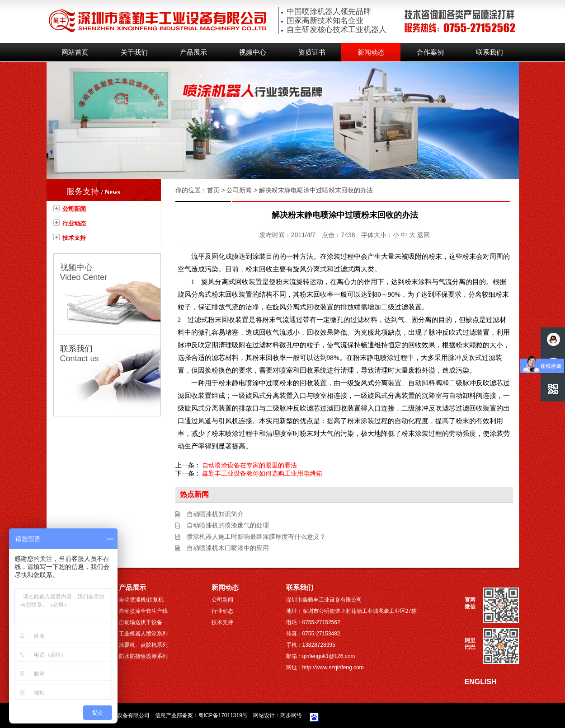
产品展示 (193, 52)
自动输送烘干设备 (141, 622)
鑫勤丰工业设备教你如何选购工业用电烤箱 (262, 473)
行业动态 (74, 223)
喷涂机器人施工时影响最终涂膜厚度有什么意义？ (256, 537)
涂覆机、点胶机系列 (143, 645)
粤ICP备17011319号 (223, 715)
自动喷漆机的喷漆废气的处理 (228, 525)
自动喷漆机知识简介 (215, 514)
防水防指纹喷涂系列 (143, 656)
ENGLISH (481, 682)
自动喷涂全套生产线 (143, 611)
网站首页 (75, 52)
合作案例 (430, 52)
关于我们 (134, 52)
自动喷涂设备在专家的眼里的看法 (250, 465)
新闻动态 (371, 52)
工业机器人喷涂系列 (143, 634)
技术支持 (74, 238)
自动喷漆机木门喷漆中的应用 (228, 548)
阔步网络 (291, 715)
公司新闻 (74, 209)
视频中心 (253, 52)
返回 (424, 235)
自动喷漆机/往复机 (141, 600)
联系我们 (490, 52)
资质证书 (312, 52)
